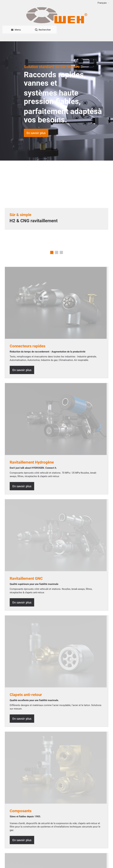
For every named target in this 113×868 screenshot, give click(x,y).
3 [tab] (61, 252)
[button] (103, 3)
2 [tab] (57, 252)
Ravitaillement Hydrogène (32, 462)
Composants (21, 811)
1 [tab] (52, 252)
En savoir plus (36, 133)
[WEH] (57, 16)
